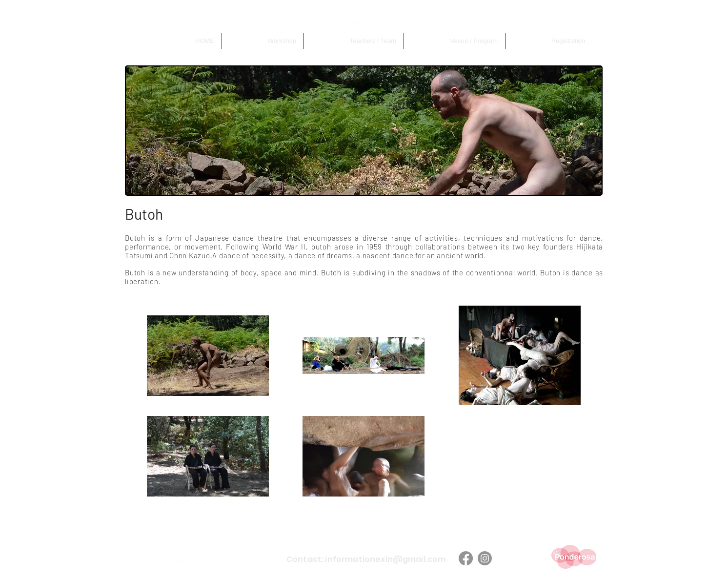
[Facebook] (466, 558)
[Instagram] (485, 558)
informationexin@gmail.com (385, 559)
